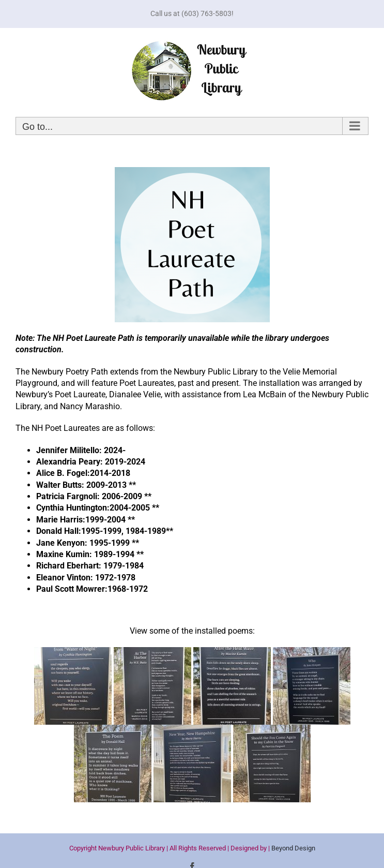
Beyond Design (293, 848)
